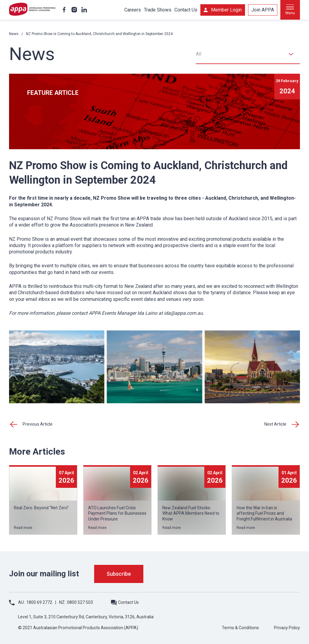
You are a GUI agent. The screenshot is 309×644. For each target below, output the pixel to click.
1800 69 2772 (39, 602)
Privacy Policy (287, 628)
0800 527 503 (80, 602)
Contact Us (186, 10)
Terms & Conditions (240, 628)
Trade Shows (158, 10)
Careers (133, 10)
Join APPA (263, 10)
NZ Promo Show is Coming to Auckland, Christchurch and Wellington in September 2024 (99, 34)
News (14, 34)
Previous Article (38, 424)
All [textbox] (199, 54)
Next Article (275, 424)
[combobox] (248, 54)
